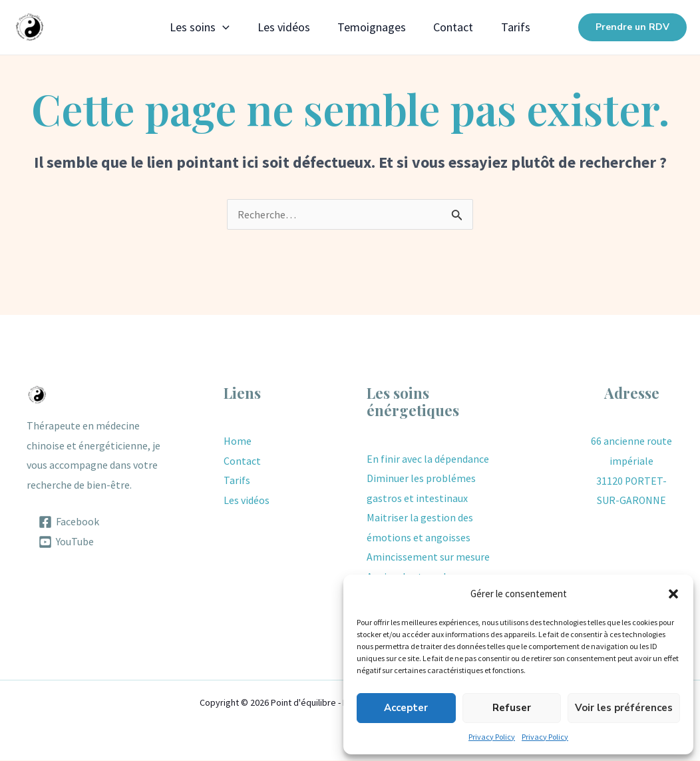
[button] (673, 594)
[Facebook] (69, 522)
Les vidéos (279, 27)
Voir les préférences (624, 708)
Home (238, 441)
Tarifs (524, 27)
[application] (214, 27)
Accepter (406, 708)
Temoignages (372, 27)
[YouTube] (67, 542)
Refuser (512, 708)
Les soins (191, 27)
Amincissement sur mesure (428, 557)
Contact (458, 27)
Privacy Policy (492, 737)
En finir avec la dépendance (428, 459)
